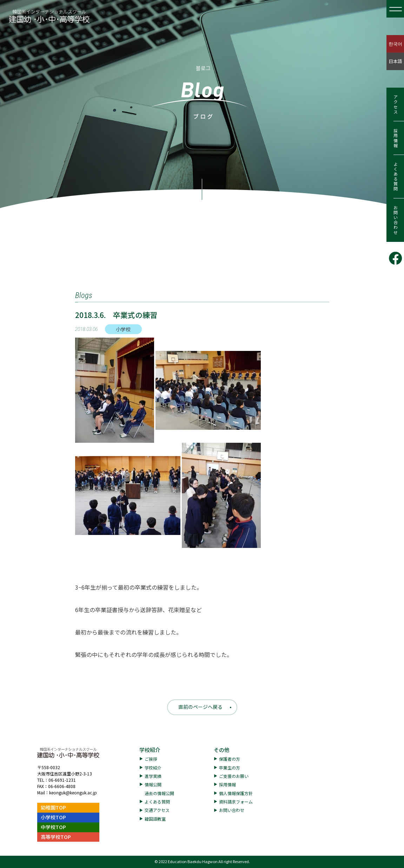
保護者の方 (230, 759)
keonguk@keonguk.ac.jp (73, 792)
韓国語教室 (155, 819)
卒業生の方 (230, 768)
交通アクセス (157, 810)
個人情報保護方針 (236, 793)
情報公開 (153, 784)
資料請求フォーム (236, 802)
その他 (222, 750)
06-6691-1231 (62, 780)
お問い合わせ (395, 220)
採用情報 (395, 138)
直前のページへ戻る (200, 707)
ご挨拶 (151, 759)
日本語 (395, 61)
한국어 (395, 44)
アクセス (395, 104)
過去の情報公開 (159, 793)
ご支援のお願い (234, 776)
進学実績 (153, 776)
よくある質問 (395, 177)
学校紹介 (150, 750)
